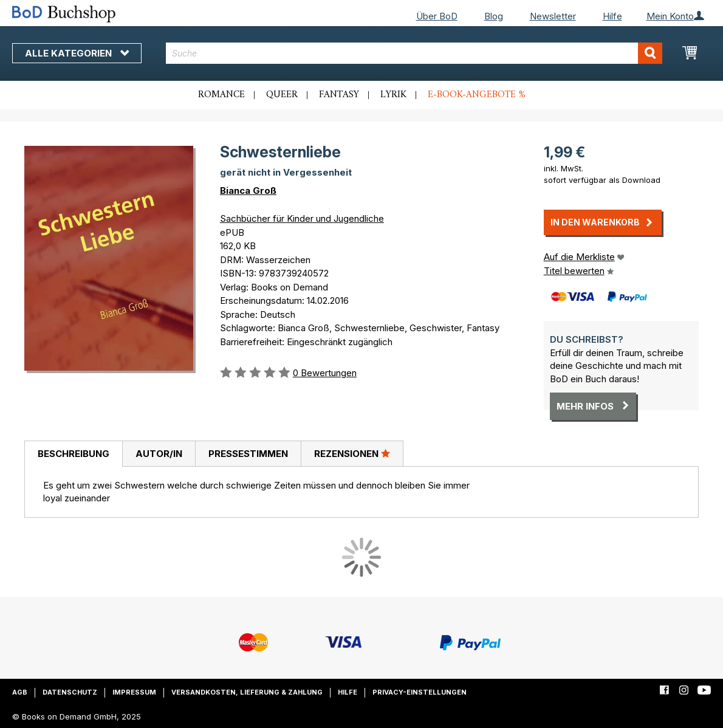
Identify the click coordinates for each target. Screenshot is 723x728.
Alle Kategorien (77, 53)
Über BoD (437, 16)
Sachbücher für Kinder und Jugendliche (302, 218)
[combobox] (414, 53)
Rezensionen (352, 453)
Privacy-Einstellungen (420, 692)
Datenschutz (70, 692)
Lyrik (393, 95)
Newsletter (553, 16)
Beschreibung (74, 454)
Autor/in (159, 454)
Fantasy (339, 95)
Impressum (134, 692)
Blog (494, 16)
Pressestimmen (248, 454)
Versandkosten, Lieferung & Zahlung (247, 692)
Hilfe (612, 16)
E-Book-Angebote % (477, 95)
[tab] (73, 454)
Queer (282, 95)
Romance (221, 95)
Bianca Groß (248, 191)
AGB (20, 692)
